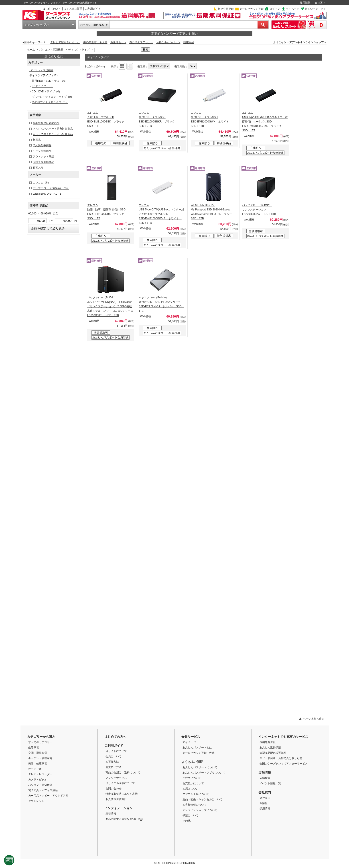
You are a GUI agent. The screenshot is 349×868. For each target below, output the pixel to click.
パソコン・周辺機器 (92, 25)
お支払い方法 (114, 767)
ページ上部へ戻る (314, 719)
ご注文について (192, 778)
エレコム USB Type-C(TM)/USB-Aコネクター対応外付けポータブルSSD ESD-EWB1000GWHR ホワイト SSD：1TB (161, 214)
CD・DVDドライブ (47, 92)
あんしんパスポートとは (197, 748)
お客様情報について (195, 805)
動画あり (38, 168)
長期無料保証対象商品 (46, 123)
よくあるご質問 (73, 9)
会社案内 (320, 3)
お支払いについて (193, 783)
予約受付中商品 (42, 145)
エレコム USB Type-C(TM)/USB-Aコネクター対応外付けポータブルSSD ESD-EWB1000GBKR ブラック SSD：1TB (265, 122)
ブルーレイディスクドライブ (53, 97)
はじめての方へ (52, 9)
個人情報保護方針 (116, 799)
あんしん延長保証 (270, 748)
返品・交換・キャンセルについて (203, 799)
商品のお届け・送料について (123, 772)
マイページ (292, 9)
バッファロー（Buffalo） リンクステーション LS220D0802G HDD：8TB (259, 210)
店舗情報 (265, 772)
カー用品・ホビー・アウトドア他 (48, 796)
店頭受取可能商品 (43, 162)
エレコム (42, 183)
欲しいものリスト (316, 9)
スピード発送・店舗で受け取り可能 (281, 758)
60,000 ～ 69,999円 (44, 214)
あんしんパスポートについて (200, 767)
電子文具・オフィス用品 (43, 790)
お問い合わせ (114, 789)
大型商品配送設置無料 (273, 753)
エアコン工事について (196, 794)
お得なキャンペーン (168, 42)
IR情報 (264, 803)
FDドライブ (42, 86)
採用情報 (305, 3)
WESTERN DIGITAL (48, 194)
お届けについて (192, 789)
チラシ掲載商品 (42, 151)
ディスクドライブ (79, 50)
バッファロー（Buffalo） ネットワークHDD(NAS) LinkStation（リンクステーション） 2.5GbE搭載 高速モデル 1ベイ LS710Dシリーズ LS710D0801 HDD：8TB (110, 306)
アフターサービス (116, 778)
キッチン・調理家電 (40, 758)
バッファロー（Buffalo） (51, 188)
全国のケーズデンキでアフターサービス (284, 764)
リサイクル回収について (120, 783)
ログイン (275, 9)
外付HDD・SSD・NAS (50, 81)
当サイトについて (116, 751)
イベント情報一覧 (270, 783)
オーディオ (35, 769)
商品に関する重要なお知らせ (124, 819)
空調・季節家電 (38, 753)
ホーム (31, 50)
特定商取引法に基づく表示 (122, 794)
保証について (191, 815)
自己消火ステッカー (141, 42)
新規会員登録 (226, 9)
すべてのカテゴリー (40, 742)
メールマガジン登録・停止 (199, 753)
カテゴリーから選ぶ (37, 25)
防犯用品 (189, 42)
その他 (187, 821)
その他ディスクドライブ (50, 102)
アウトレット (36, 801)
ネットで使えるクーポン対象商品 (53, 134)
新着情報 (111, 814)
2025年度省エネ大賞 (95, 42)
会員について (114, 756)
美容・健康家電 (38, 764)
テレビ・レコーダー (40, 774)
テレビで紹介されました (65, 42)
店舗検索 (265, 778)
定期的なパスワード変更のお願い (174, 34)
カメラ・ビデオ (38, 780)
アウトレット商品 (43, 157)
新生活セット (118, 42)
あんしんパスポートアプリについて (204, 773)
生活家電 (34, 748)
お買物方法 (112, 762)
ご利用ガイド (93, 9)
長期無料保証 (268, 742)
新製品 (37, 140)
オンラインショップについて (200, 810)
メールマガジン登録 (252, 9)
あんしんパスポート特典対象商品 (53, 129)
